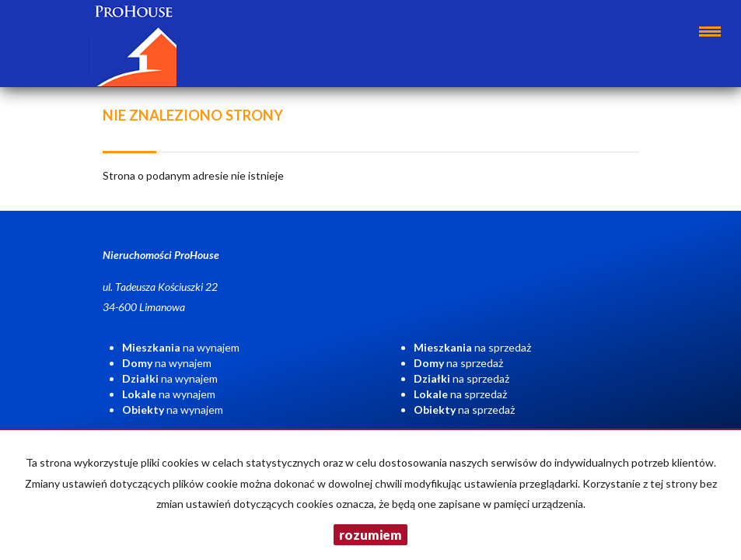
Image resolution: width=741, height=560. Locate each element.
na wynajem (181, 347)
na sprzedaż (472, 347)
